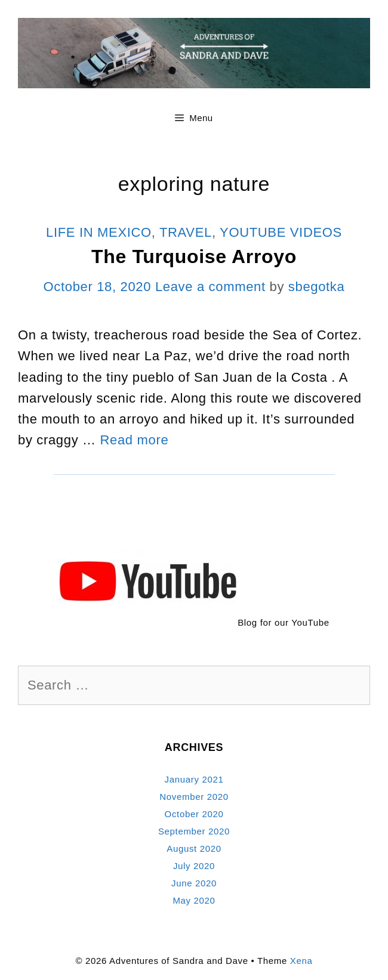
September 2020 (194, 831)
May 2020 (194, 900)
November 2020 (194, 797)
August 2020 (194, 848)
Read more (135, 440)
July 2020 (194, 866)
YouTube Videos (281, 232)
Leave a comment (210, 287)
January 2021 (194, 779)
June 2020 (194, 883)
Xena (301, 961)
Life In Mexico (99, 232)
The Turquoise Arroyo (194, 256)
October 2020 (194, 814)
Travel (186, 232)
